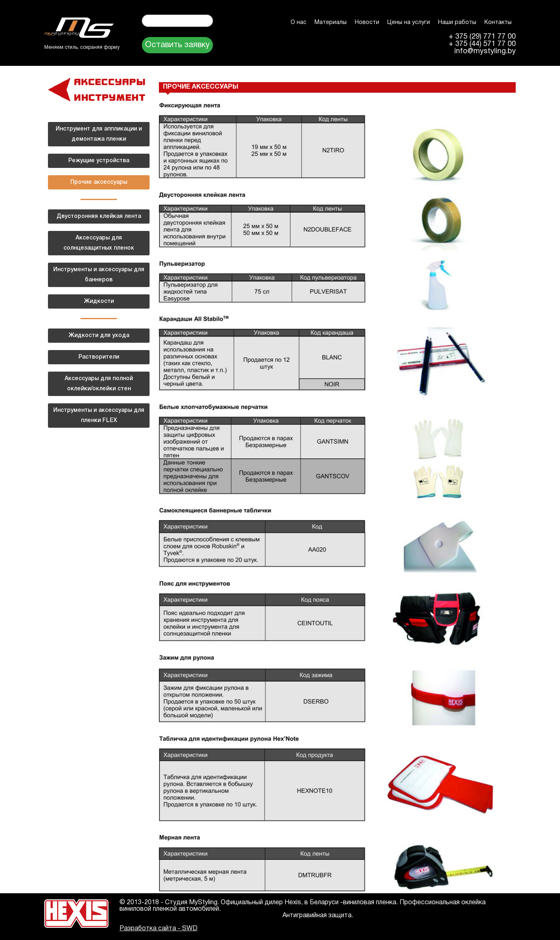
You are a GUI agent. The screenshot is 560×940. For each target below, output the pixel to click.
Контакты (498, 23)
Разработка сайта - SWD (158, 929)
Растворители (99, 357)
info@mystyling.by (485, 52)
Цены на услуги (409, 23)
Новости (367, 23)
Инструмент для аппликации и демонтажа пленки (99, 134)
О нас (298, 23)
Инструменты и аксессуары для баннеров (99, 275)
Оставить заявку (177, 45)
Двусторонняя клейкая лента (99, 217)
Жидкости (99, 301)
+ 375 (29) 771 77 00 (482, 37)
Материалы (331, 23)
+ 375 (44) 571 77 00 (482, 44)
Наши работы (457, 23)
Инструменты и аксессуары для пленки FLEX (99, 416)
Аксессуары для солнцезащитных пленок (99, 243)
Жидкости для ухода (99, 336)
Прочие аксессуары (99, 182)
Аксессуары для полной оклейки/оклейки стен (99, 384)
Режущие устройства (99, 161)
